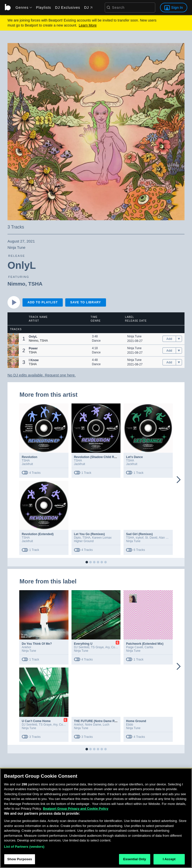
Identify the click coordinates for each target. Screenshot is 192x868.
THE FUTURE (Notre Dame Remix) (98, 721)
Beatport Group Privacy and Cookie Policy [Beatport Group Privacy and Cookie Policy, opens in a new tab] (76, 811)
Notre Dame (93, 725)
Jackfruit (27, 464)
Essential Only (135, 862)
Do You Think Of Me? (37, 644)
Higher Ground (84, 541)
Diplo (77, 538)
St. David (151, 538)
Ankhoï (26, 647)
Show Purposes (20, 862)
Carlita (149, 647)
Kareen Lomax (102, 538)
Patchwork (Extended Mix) (145, 644)
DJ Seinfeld (82, 647)
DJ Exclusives (67, 8)
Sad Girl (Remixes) (139, 534)
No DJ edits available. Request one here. (42, 375)
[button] (13, 339)
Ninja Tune (134, 336)
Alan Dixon (166, 538)
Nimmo (16, 284)
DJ (88, 8)
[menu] (22, 8)
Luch (106, 725)
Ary (107, 647)
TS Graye (97, 647)
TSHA (35, 284)
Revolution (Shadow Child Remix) (98, 457)
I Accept (169, 862)
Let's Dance (134, 457)
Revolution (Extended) (38, 534)
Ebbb (129, 725)
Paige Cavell (134, 647)
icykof (140, 538)
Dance (96, 341)
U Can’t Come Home (36, 721)
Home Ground (136, 721)
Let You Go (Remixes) (89, 534)
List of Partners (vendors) (24, 849)
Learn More (88, 25)
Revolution (29, 457)
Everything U (83, 644)
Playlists (43, 8)
